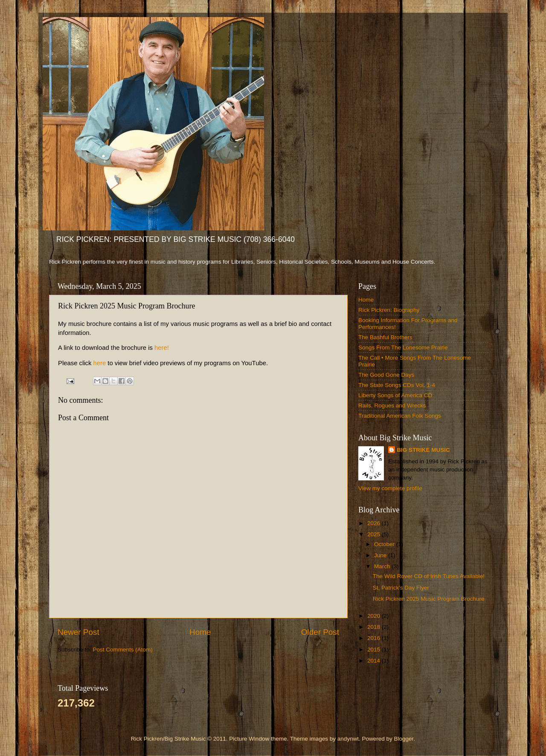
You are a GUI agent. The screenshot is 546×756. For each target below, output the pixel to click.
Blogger (404, 739)
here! (162, 348)
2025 (375, 534)
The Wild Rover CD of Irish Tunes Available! (429, 576)
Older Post (320, 632)
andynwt (348, 739)
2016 (375, 638)
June (381, 555)
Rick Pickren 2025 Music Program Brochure (429, 599)
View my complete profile (390, 488)
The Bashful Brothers (385, 337)
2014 (375, 661)
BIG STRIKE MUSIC (423, 450)
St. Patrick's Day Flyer (401, 588)
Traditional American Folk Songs (400, 416)
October (385, 544)
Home (200, 632)
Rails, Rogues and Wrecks (392, 406)
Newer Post (78, 632)
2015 (375, 650)
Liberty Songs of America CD (395, 395)
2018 (375, 627)
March (383, 566)
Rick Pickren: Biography (389, 310)
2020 (375, 616)
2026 (375, 523)
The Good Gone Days (386, 375)
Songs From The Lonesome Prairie (403, 347)
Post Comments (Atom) (123, 650)
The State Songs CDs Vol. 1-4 (397, 385)
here (100, 363)
